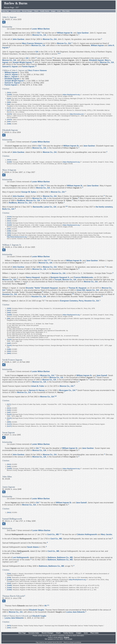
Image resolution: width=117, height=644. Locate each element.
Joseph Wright (22, 62)
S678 (9, 626)
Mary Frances (32, 43)
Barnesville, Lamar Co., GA (45, 207)
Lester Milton (41, 29)
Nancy (33, 277)
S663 (9, 353)
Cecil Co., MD (53, 534)
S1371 (9, 426)
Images (53, 11)
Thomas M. (77, 288)
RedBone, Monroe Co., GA (29, 201)
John (18, 39)
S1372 (9, 424)
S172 (9, 108)
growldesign (78, 642)
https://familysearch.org (71, 95)
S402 (9, 102)
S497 (9, 122)
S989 (9, 235)
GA (39, 33)
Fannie (28, 66)
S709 (9, 578)
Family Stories (45, 11)
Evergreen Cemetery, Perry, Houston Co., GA (80, 301)
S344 (9, 574)
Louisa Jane (76, 612)
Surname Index (16, 11)
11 (36, 66)
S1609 (9, 95)
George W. (29, 192)
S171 (9, 404)
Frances (84, 277)
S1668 (9, 580)
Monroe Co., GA (39, 35)
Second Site (56, 642)
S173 (9, 110)
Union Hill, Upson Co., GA (88, 290)
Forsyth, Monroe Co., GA (65, 280)
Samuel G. (10, 66)
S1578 (9, 114)
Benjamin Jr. (60, 277)
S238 (9, 308)
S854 (9, 233)
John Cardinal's (48, 642)
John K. (11, 75)
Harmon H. (37, 390)
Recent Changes (27, 11)
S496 (9, 124)
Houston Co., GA (10, 294)
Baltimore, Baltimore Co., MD (60, 557)
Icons (59, 11)
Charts (36, 11)
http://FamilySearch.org (77, 580)
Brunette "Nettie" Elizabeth (42, 288)
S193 (9, 98)
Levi (21, 557)
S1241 (9, 217)
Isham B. (38, 386)
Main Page (5, 11)
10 (33, 62)
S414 (9, 92)
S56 (9, 104)
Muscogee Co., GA (67, 390)
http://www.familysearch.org (17, 237)
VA (45, 606)
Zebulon (87, 534)
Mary (107, 534)
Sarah (33, 547)
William (97, 45)
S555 (9, 219)
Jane (83, 33)
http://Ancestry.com (77, 114)
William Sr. (65, 33)
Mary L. (11, 77)
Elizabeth (96, 60)
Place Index (66, 11)
